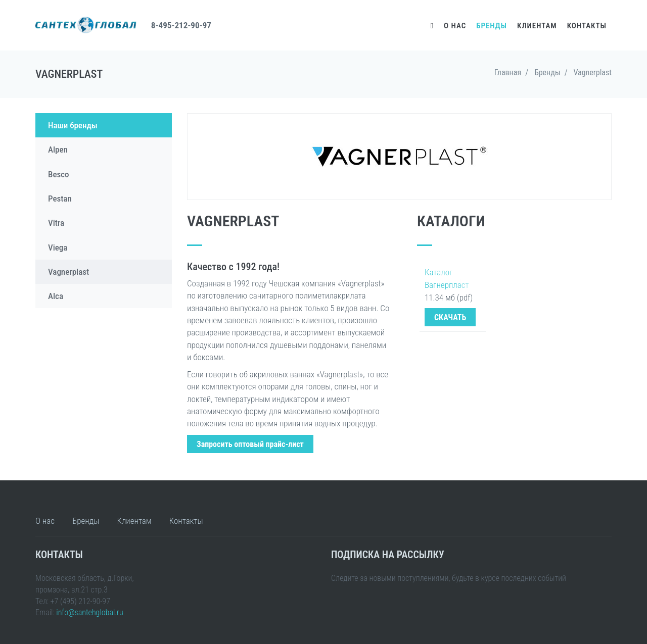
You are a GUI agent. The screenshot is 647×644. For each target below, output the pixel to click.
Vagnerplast (68, 272)
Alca (56, 296)
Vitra (56, 223)
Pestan (60, 199)
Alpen (58, 150)
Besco (59, 174)
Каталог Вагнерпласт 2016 (447, 279)
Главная (508, 72)
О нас (455, 26)
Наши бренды (73, 125)
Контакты (587, 26)
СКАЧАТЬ (450, 317)
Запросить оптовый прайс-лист (250, 444)
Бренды (492, 26)
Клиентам (537, 26)
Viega (58, 247)
